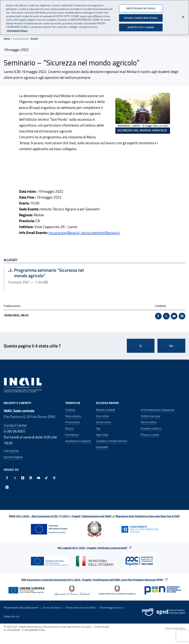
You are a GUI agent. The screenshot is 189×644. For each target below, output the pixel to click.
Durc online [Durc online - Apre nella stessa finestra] (103, 416)
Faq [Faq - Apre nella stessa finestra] (98, 428)
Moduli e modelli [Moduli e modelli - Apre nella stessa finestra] (105, 410)
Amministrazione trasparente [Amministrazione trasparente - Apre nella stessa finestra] (158, 410)
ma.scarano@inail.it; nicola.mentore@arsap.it (84, 233)
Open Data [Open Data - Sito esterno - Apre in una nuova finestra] (102, 435)
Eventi (34, 39)
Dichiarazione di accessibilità (80, 607)
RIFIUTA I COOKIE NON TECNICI (141, 16)
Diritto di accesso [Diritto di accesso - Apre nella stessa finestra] (151, 416)
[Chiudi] (183, 15)
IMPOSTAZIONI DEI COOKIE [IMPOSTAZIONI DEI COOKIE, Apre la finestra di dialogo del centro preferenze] (141, 6)
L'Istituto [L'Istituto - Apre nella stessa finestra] (70, 410)
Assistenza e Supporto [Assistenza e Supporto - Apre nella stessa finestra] (78, 441)
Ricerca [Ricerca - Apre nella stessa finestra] (69, 428)
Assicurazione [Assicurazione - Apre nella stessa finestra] (73, 416)
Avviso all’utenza (52, 607)
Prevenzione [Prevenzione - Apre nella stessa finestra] (72, 422)
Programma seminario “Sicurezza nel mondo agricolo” (46, 273)
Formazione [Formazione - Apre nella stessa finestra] (72, 435)
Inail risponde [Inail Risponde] (11, 451)
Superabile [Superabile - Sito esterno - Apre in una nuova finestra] (102, 447)
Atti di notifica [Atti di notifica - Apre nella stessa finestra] (148, 422)
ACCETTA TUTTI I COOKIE (141, 25)
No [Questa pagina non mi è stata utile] (171, 346)
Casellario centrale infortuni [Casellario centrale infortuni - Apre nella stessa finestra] (112, 441)
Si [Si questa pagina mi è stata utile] (141, 346)
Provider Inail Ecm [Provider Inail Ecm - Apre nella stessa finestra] (151, 428)
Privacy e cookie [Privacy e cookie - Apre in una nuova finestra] (150, 435)
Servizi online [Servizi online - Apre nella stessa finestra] (104, 422)
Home (7, 39)
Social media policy (175, 628)
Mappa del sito (12, 616)
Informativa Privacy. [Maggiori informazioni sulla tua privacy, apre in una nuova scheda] (17, 28)
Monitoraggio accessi (111, 607)
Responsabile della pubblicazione (21, 607)
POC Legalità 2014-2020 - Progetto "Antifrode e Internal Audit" (93, 548)
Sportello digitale (13, 457)
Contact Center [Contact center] (15, 425)
